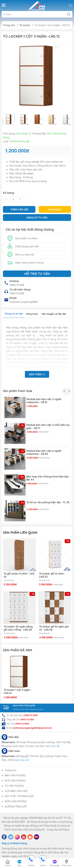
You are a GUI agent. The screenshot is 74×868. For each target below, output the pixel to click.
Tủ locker (25, 25)
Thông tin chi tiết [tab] (14, 314)
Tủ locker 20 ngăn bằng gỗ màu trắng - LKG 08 (18, 628)
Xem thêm (37, 375)
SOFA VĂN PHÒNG (16, 801)
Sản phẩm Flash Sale (18, 391)
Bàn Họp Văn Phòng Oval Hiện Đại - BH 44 (48, 478)
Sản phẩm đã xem (17, 650)
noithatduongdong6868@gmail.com (32, 728)
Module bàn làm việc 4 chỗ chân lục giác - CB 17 (48, 426)
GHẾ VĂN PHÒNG (15, 781)
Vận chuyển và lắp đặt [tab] (54, 314)
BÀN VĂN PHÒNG (15, 775)
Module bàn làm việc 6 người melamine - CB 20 (44, 452)
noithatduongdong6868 (24, 302)
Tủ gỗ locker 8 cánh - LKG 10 (19, 575)
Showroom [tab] (32, 314)
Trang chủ (9, 25)
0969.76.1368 (17, 293)
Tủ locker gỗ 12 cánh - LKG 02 (52, 575)
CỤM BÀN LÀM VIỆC (16, 791)
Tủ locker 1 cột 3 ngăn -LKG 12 (18, 691)
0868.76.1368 (17, 285)
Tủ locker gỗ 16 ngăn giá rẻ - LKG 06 (54, 628)
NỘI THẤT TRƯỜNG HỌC (19, 796)
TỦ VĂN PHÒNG (14, 786)
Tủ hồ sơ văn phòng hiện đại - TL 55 (48, 502)
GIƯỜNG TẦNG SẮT (16, 806)
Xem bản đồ (52, 746)
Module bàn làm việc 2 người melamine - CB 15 (44, 401)
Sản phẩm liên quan (20, 532)
